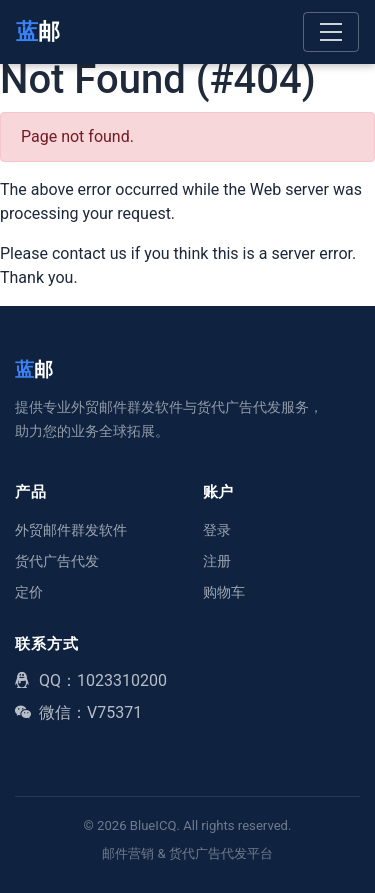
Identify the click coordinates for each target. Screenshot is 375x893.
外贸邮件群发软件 (71, 530)
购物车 (224, 592)
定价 (29, 592)
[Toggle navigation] (331, 32)
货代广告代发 (57, 561)
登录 (217, 530)
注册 (217, 561)
